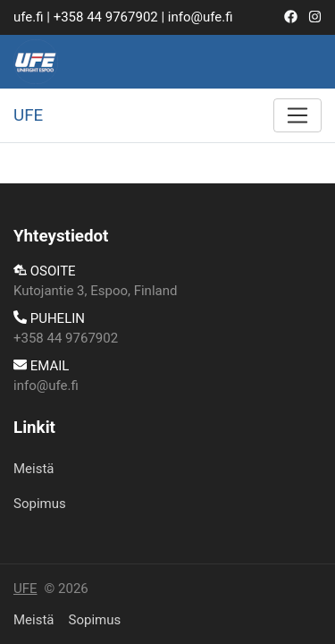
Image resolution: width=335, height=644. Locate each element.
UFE (25, 589)
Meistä (34, 469)
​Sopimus (40, 504)
